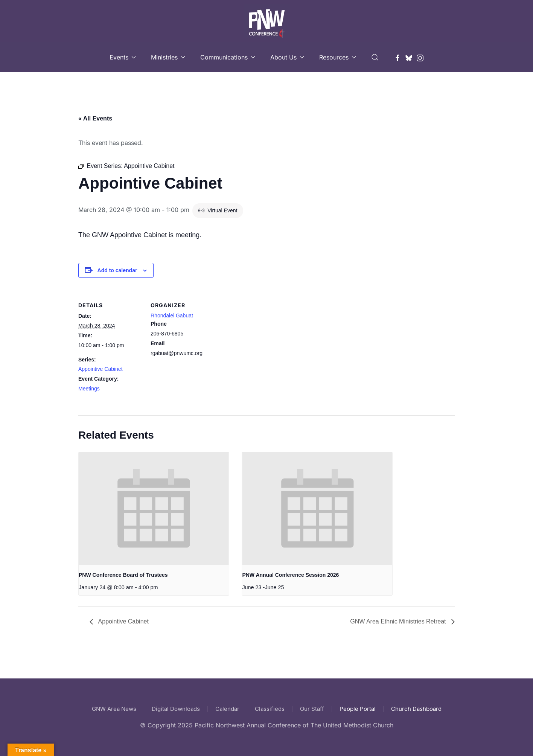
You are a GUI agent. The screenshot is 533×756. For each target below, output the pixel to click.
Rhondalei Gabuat (172, 316)
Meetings (89, 389)
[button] (375, 57)
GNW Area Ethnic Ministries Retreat (399, 621)
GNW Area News (114, 709)
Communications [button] (228, 57)
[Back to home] (267, 21)
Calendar (227, 709)
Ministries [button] (168, 57)
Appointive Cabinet (101, 369)
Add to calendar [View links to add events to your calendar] (117, 270)
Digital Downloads (176, 709)
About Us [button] (287, 57)
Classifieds (270, 709)
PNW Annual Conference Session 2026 (290, 575)
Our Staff (312, 709)
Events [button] (123, 57)
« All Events (95, 118)
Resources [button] (338, 57)
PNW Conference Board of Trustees (123, 575)
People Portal (358, 709)
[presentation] (154, 508)
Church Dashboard (416, 709)
